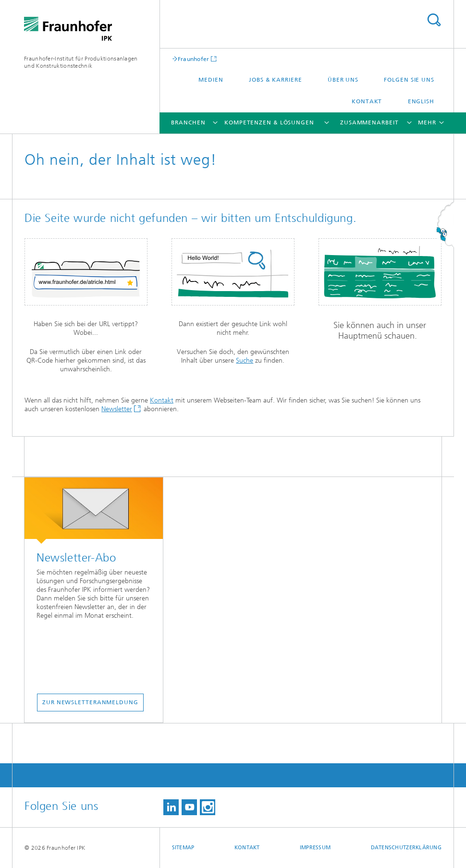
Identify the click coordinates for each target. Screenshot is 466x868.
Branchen (188, 122)
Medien (211, 80)
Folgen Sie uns (409, 80)
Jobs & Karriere (276, 80)
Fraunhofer (194, 59)
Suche (245, 361)
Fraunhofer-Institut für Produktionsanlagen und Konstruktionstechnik (81, 62)
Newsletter (117, 409)
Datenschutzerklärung (406, 848)
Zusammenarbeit (369, 122)
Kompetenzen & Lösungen (269, 122)
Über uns (343, 80)
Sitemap (183, 848)
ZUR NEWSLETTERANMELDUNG (90, 702)
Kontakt (367, 101)
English (421, 101)
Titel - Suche (434, 20)
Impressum (315, 848)
